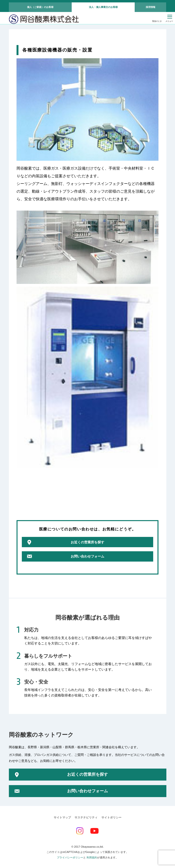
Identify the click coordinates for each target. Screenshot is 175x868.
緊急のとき (157, 21)
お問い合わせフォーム (87, 556)
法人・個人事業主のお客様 (103, 7)
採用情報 (151, 7)
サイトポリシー (111, 817)
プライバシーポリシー (70, 857)
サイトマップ (62, 817)
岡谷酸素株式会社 (44, 20)
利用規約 (92, 857)
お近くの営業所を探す (87, 542)
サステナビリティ (86, 817)
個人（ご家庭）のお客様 (40, 7)
